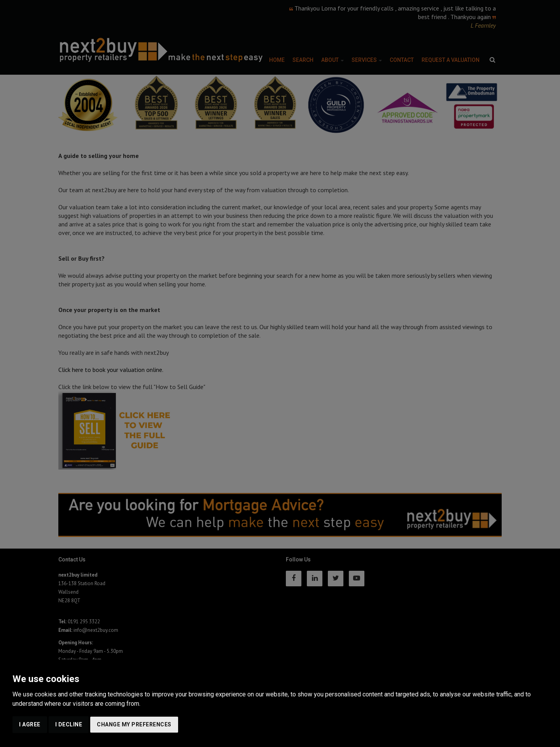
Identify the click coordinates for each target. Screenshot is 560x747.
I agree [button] (30, 724)
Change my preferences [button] (134, 724)
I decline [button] (69, 724)
